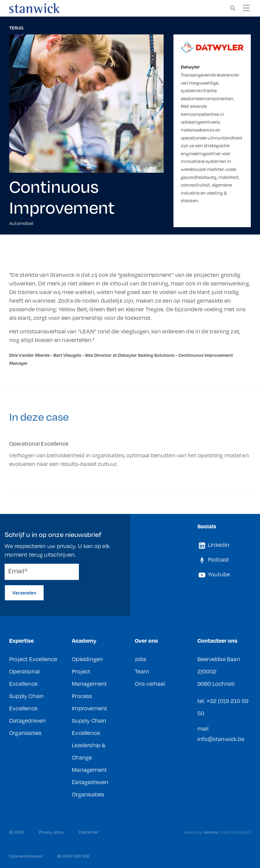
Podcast (213, 559)
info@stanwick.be (221, 739)
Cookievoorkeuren (26, 856)
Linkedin (213, 545)
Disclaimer (89, 832)
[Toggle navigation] (246, 8)
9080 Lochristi (216, 683)
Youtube (214, 574)
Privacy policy (52, 832)
